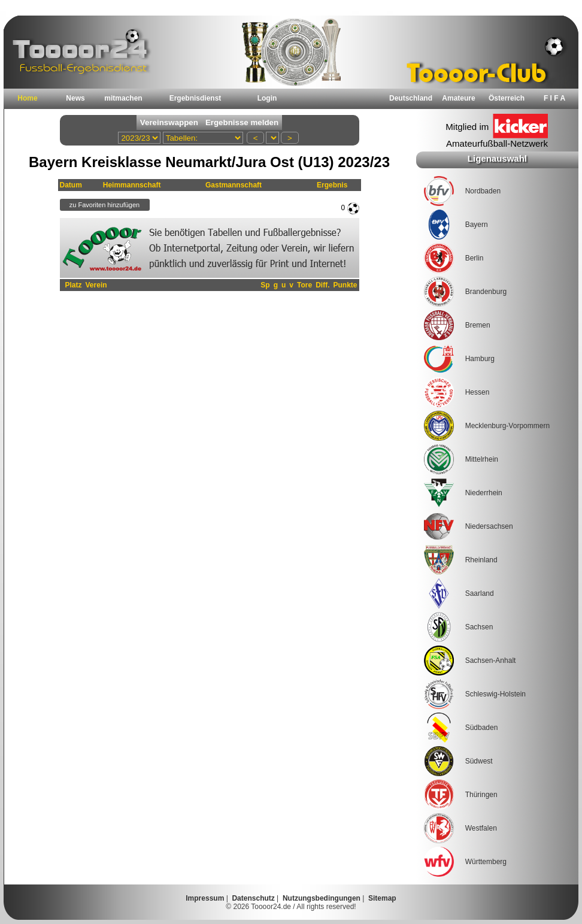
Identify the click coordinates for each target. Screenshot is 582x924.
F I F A (554, 98)
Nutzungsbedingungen (322, 898)
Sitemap (382, 898)
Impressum (205, 898)
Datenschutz (253, 898)
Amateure (458, 98)
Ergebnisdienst (195, 98)
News (75, 98)
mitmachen (123, 98)
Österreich (507, 98)
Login (267, 98)
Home (27, 98)
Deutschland (411, 98)
